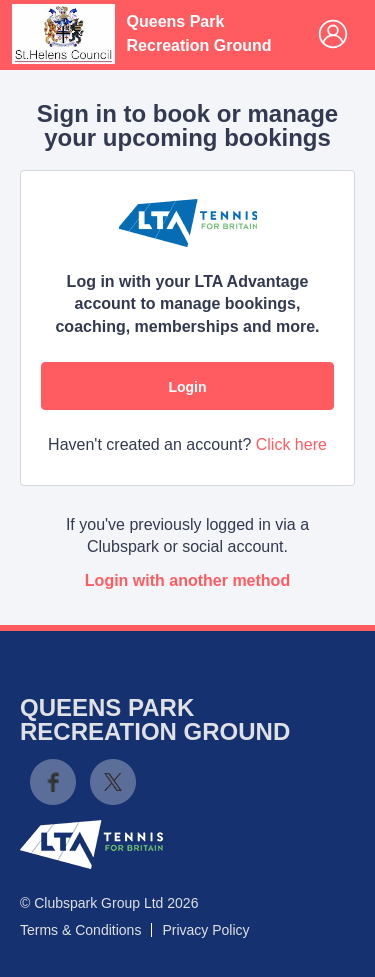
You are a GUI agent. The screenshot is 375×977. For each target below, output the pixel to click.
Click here (291, 444)
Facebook (53, 782)
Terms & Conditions (80, 930)
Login (187, 387)
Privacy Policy (205, 930)
